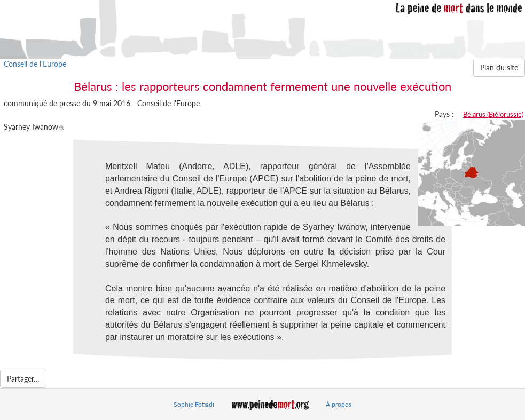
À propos (339, 404)
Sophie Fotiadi (194, 404)
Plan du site (499, 68)
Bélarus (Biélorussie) (493, 114)
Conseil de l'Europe (35, 64)
